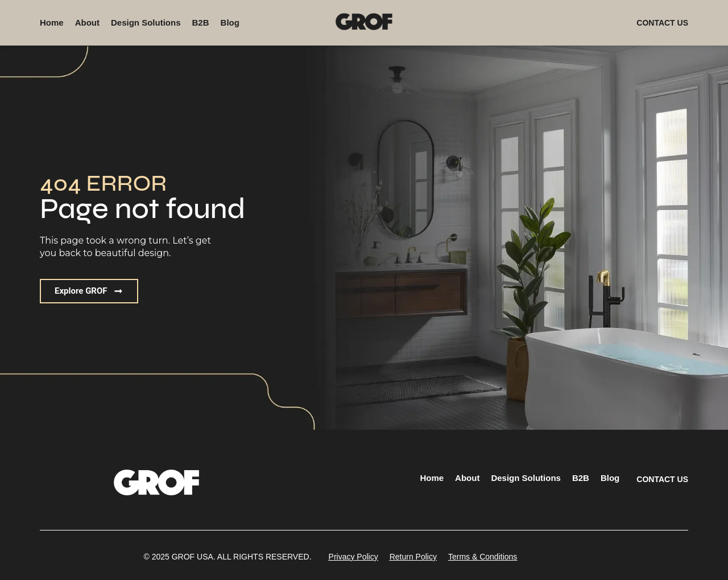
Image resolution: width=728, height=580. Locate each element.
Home (52, 22)
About (87, 22)
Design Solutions (146, 22)
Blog (230, 22)
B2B (201, 22)
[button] (227, 557)
